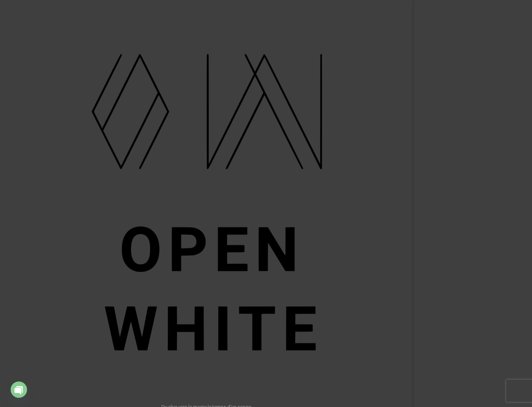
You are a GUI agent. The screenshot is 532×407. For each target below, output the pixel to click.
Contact (88, 246)
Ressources (83, 216)
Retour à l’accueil (264, 175)
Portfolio (86, 156)
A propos (86, 231)
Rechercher (445, 377)
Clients (88, 171)
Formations (83, 201)
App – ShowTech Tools (71, 186)
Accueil (88, 141)
